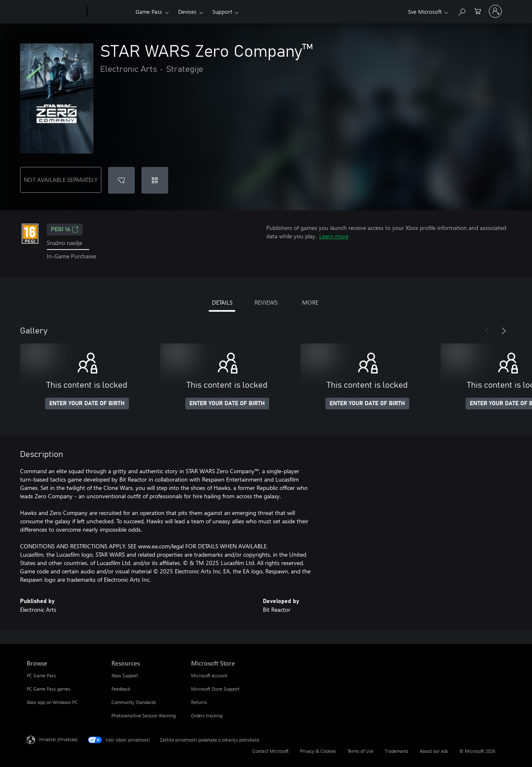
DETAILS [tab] (222, 302)
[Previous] (487, 331)
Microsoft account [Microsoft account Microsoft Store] (209, 675)
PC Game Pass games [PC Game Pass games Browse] (49, 689)
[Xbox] (110, 12)
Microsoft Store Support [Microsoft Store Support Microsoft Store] (215, 689)
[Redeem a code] (155, 180)
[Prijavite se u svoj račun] (495, 11)
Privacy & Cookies (318, 751)
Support (222, 11)
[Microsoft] (55, 12)
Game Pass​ (149, 11)
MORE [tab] (310, 302)
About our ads (434, 751)
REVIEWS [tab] (266, 302)
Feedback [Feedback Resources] (121, 689)
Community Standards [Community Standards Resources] (134, 702)
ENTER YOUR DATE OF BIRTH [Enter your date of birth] (87, 404)
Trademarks (397, 751)
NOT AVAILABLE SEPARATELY (61, 180)
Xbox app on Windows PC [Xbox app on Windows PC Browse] (52, 702)
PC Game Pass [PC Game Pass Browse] (41, 675)
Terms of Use (361, 751)
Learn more (334, 236)
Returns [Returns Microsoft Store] (199, 702)
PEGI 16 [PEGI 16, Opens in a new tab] (65, 230)
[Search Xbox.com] (461, 11)
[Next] (504, 331)
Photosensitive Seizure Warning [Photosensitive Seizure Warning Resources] (144, 715)
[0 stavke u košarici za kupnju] (478, 11)
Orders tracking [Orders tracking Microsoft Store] (207, 715)
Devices (187, 11)
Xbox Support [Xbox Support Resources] (125, 675)
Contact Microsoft (271, 751)
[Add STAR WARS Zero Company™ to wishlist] (121, 180)
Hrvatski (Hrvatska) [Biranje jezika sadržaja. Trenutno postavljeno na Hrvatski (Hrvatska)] (58, 739)
